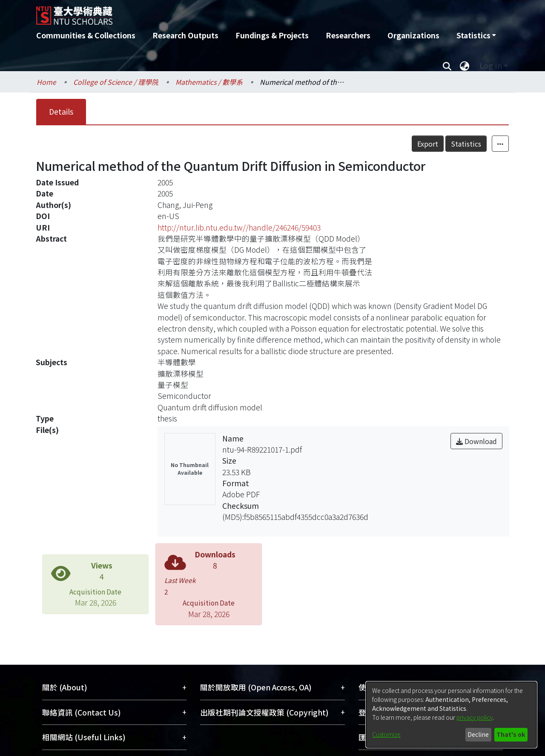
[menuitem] (476, 35)
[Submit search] (447, 66)
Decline (478, 734)
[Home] (227, 12)
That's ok (511, 734)
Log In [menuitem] (491, 65)
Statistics (466, 144)
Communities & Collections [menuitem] (86, 35)
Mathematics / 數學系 (209, 82)
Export (428, 144)
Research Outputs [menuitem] (185, 35)
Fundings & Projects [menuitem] (272, 35)
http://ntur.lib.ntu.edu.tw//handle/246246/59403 (239, 227)
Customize (386, 734)
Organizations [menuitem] (413, 35)
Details (61, 111)
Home (46, 82)
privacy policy (475, 717)
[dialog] (451, 715)
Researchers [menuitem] (348, 35)
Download (476, 441)
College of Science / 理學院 (116, 82)
